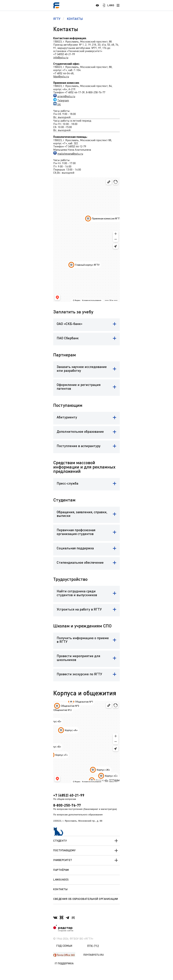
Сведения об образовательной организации (86, 899)
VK (59, 104)
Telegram (63, 100)
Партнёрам (61, 870)
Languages (61, 879)
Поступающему (86, 851)
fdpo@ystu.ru (61, 76)
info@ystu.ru (61, 57)
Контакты (60, 889)
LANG (111, 5)
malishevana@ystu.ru (70, 154)
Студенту (86, 841)
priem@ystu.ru (66, 96)
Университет (86, 860)
